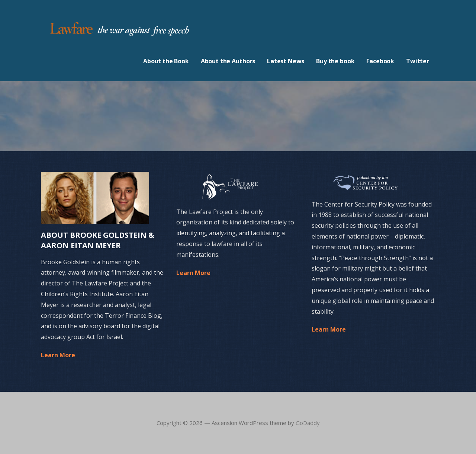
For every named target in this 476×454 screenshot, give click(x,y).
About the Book (166, 61)
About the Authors (228, 61)
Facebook (380, 61)
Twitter (418, 61)
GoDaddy (308, 423)
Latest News (286, 61)
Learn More (58, 355)
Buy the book (335, 61)
